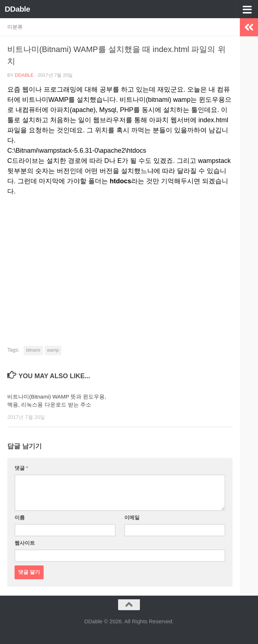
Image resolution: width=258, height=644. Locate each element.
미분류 (15, 27)
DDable (17, 9)
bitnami (33, 350)
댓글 (21, 468)
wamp (53, 350)
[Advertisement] (120, 258)
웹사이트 (25, 543)
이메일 (132, 517)
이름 (20, 517)
